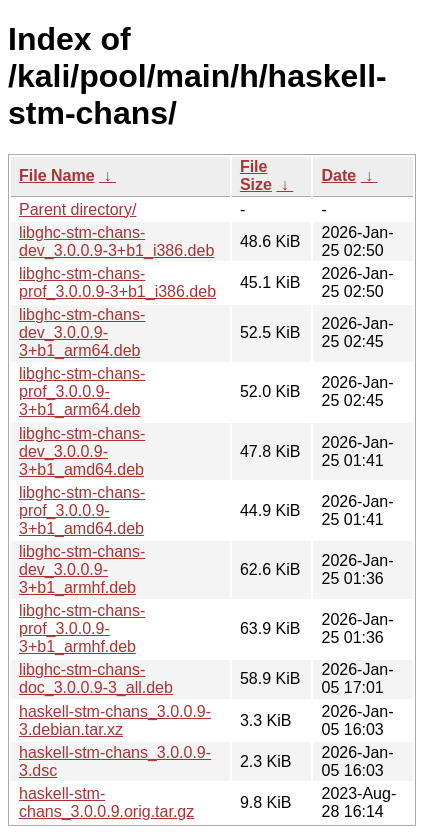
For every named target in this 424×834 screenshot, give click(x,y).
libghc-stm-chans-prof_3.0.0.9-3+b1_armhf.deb (82, 628)
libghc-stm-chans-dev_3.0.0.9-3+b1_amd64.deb (82, 451)
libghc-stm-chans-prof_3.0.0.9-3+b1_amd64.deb (82, 510)
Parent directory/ (77, 209)
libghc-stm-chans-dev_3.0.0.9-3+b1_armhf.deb (82, 569)
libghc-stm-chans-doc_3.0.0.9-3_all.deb (96, 678)
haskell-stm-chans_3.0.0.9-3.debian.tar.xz (115, 720)
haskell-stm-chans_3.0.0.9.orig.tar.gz (106, 802)
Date (338, 175)
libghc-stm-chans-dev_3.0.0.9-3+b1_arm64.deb (82, 332)
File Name (57, 175)
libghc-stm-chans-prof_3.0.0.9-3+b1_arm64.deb (82, 391)
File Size (256, 175)
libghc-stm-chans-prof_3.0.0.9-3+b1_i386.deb (117, 282)
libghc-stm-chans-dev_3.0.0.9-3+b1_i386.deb (116, 241)
